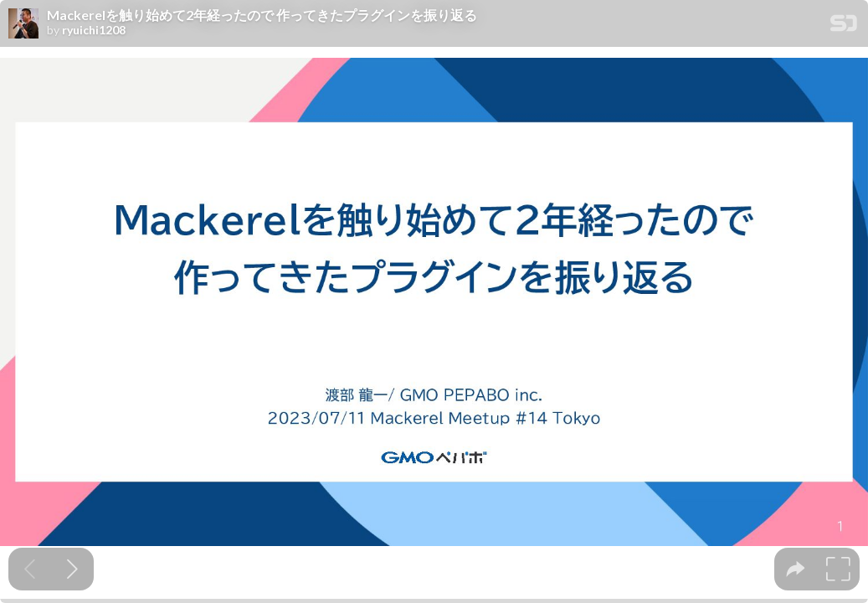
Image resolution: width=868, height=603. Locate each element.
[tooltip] (796, 569)
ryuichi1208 (94, 30)
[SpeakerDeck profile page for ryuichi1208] (23, 24)
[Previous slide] (30, 569)
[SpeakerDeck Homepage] (844, 26)
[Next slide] (72, 569)
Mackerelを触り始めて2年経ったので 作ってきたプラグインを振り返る (262, 15)
